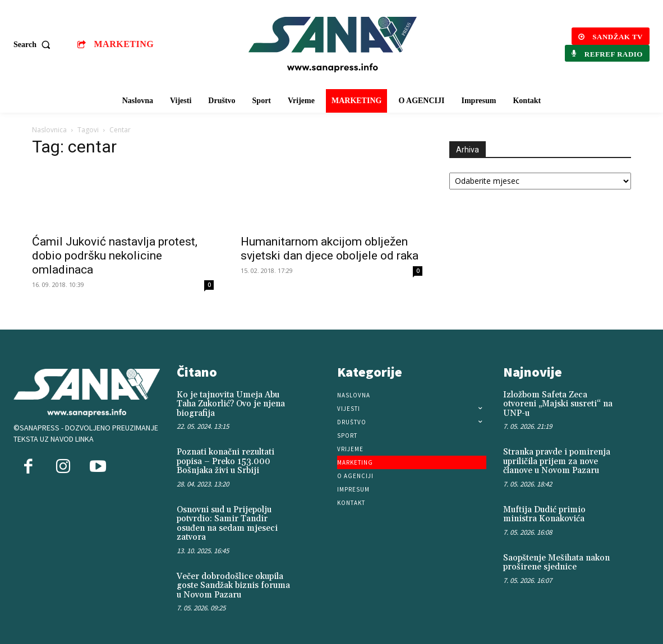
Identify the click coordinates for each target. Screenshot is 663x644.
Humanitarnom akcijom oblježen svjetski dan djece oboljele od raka (330, 249)
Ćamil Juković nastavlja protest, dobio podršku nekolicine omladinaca (115, 256)
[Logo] (333, 45)
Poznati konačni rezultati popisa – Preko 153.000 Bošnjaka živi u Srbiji (225, 461)
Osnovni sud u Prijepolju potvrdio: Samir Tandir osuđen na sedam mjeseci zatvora (227, 524)
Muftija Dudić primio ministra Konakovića (544, 515)
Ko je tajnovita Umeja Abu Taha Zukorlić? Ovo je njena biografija (231, 404)
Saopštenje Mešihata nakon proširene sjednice (556, 563)
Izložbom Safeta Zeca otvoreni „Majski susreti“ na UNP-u (558, 404)
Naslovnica (49, 130)
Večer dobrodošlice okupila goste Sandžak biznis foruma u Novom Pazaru (233, 586)
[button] (34, 45)
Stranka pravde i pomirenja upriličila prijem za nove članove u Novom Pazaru (557, 461)
